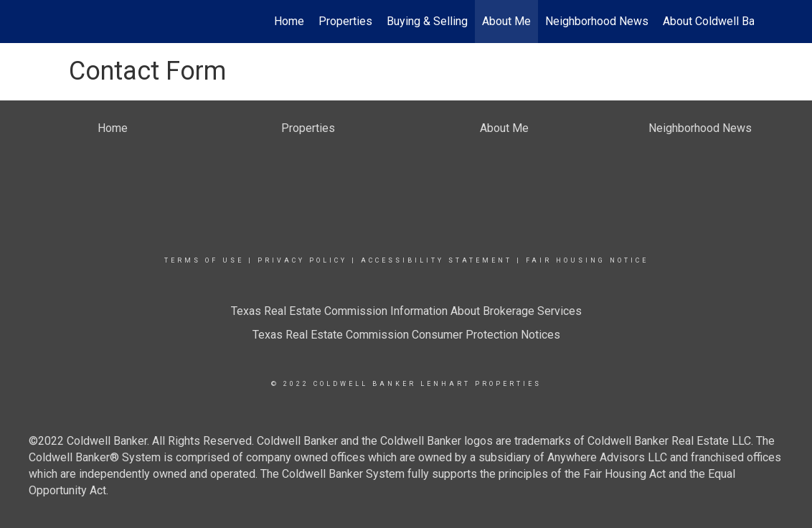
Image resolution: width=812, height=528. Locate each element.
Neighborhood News (597, 21)
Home (289, 21)
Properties (345, 21)
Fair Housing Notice (587, 260)
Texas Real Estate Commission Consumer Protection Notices (406, 335)
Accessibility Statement (436, 260)
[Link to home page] (66, 22)
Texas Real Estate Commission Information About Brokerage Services (406, 311)
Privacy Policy (302, 260)
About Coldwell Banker (719, 21)
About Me (506, 21)
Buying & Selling (427, 21)
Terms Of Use (204, 260)
